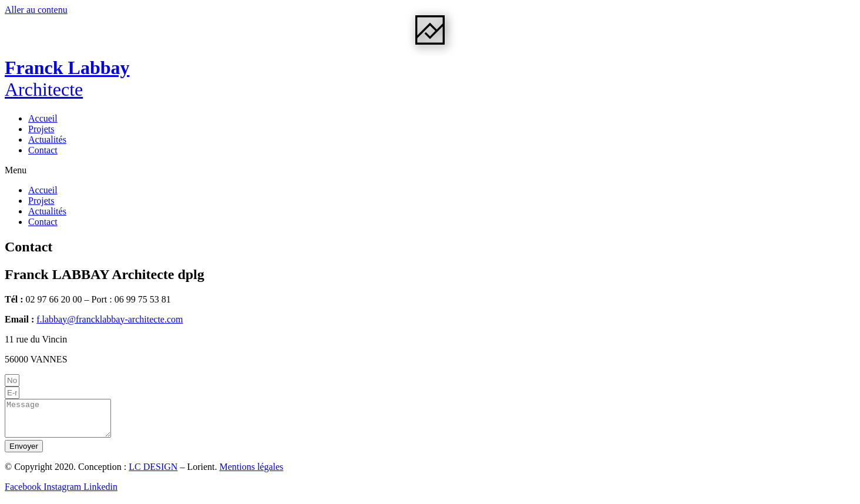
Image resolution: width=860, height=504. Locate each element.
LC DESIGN (153, 474)
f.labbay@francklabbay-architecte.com (110, 319)
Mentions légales (251, 474)
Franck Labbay (67, 78)
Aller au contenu (36, 10)
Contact (43, 150)
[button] (430, 170)
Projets (41, 129)
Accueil (43, 118)
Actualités (47, 140)
